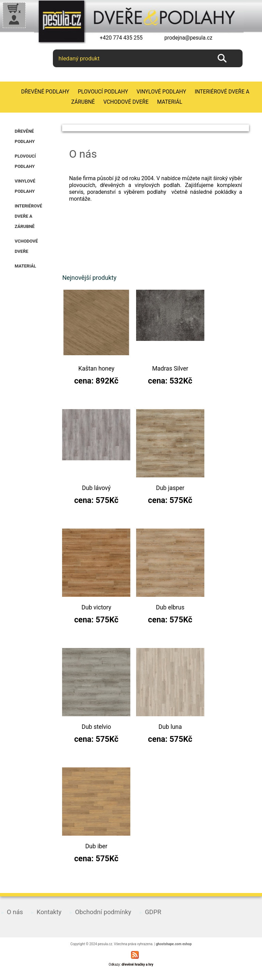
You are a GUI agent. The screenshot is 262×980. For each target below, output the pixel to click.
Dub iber (96, 846)
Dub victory (96, 607)
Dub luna (170, 727)
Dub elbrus (170, 607)
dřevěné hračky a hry (137, 964)
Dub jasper (170, 488)
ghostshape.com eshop (174, 944)
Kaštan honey (97, 369)
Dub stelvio (96, 727)
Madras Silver (170, 369)
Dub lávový (96, 488)
